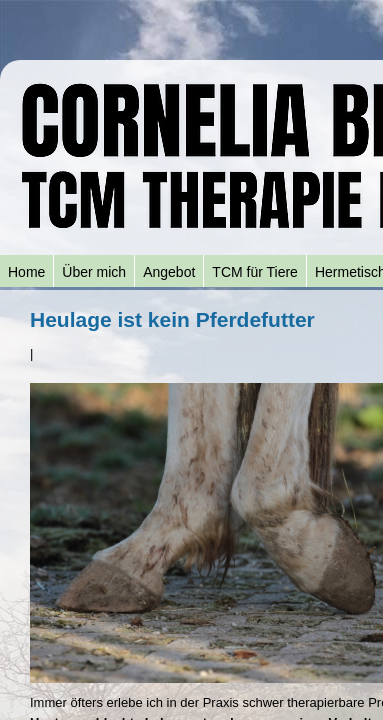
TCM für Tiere (255, 272)
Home (26, 272)
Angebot (169, 272)
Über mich (94, 272)
